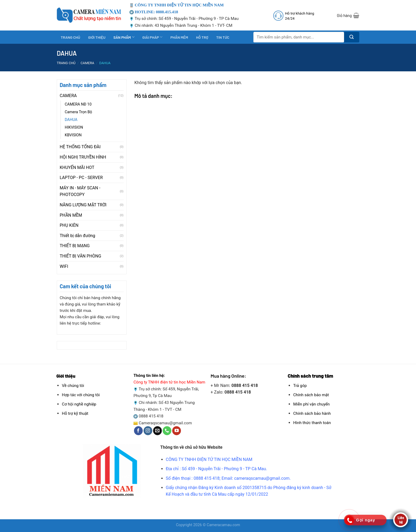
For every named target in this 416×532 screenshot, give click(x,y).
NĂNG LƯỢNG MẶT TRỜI (83, 205)
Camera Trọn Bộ (78, 112)
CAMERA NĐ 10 (78, 104)
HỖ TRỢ (202, 37)
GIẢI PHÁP (153, 37)
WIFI (64, 266)
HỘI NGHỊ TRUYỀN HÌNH (83, 157)
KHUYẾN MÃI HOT (77, 167)
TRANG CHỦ (70, 37)
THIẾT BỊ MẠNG (75, 246)
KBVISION (73, 135)
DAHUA (71, 120)
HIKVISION (74, 127)
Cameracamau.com (223, 525)
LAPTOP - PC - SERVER (81, 178)
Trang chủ (66, 63)
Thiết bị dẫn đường (77, 236)
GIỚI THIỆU (97, 37)
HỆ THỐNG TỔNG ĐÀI (80, 147)
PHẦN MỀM (179, 37)
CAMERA (87, 63)
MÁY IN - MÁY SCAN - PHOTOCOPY (80, 191)
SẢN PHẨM (124, 37)
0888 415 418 (151, 416)
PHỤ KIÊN (69, 225)
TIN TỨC (223, 37)
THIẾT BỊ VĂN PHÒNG (80, 256)
